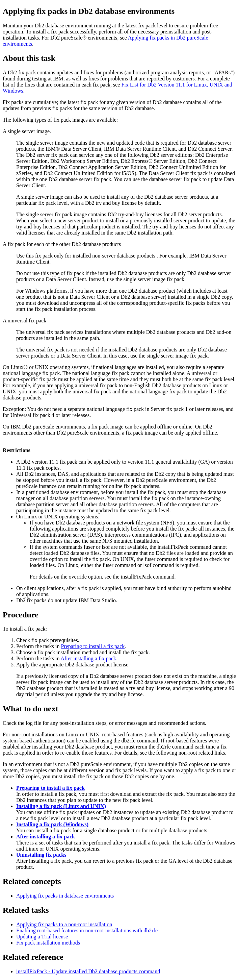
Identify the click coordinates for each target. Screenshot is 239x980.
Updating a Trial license (42, 937)
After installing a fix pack (88, 658)
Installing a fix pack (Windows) (52, 824)
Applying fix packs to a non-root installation (64, 924)
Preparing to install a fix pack (93, 646)
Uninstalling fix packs (41, 855)
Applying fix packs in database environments (65, 896)
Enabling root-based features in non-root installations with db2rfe (87, 930)
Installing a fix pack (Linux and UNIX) (61, 806)
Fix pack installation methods (48, 943)
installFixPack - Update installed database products (88, 971)
